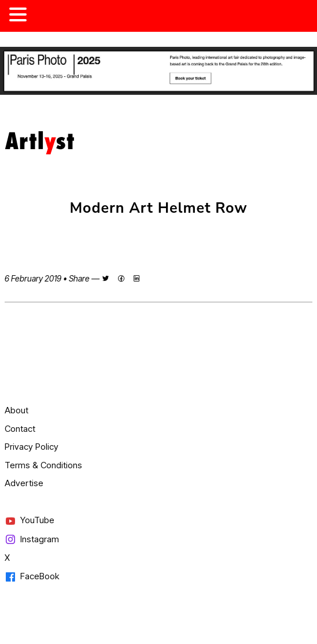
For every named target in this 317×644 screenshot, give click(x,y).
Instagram (32, 540)
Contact (20, 429)
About (16, 410)
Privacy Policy (32, 447)
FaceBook (32, 577)
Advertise (24, 483)
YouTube (30, 521)
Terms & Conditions (43, 465)
